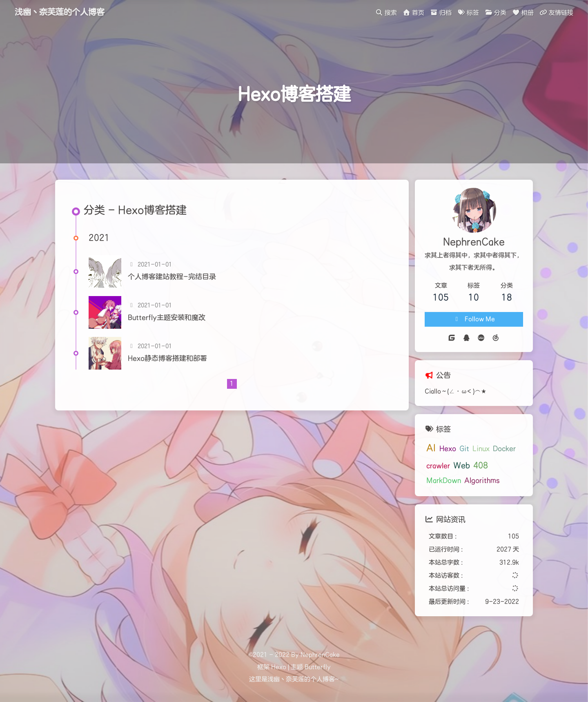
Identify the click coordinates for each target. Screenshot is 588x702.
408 (481, 466)
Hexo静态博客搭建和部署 (167, 359)
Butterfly (318, 667)
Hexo (448, 449)
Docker (504, 449)
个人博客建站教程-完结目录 (172, 277)
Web (462, 466)
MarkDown (444, 481)
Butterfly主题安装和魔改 (167, 318)
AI (431, 448)
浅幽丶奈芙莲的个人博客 (60, 12)
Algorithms (482, 481)
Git (464, 449)
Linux (481, 449)
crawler (438, 466)
